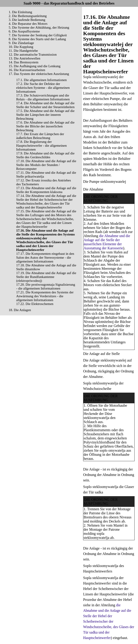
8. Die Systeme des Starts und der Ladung (37, 39)
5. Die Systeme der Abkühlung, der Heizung (39, 27)
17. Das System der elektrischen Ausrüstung (39, 74)
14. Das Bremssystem (23, 62)
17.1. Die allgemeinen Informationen (41, 80)
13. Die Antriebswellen (24, 58)
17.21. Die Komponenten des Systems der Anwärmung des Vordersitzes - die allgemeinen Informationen (45, 296)
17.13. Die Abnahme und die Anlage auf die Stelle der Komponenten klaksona (46, 190)
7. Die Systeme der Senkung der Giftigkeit (38, 35)
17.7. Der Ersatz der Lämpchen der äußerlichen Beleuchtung (40, 136)
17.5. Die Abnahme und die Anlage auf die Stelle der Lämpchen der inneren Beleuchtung (45, 115)
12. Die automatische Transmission (33, 54)
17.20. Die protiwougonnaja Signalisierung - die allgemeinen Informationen (46, 286)
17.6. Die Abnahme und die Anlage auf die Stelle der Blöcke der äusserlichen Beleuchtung (45, 126)
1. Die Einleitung (20, 12)
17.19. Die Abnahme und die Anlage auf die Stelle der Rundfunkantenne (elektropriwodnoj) (46, 277)
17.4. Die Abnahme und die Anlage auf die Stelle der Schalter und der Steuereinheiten (45, 105)
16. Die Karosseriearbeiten (27, 70)
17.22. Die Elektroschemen (35, 304)
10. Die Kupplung (21, 47)
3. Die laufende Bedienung (27, 20)
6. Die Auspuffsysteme (24, 31)
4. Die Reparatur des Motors (28, 24)
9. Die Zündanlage (21, 43)
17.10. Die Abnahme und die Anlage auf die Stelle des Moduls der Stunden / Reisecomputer (46, 165)
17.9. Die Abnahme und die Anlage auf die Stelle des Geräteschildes (45, 155)
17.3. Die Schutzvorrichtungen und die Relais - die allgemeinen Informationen (43, 97)
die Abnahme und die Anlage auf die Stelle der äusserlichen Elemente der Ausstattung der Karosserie (107, 242)
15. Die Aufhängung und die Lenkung (34, 66)
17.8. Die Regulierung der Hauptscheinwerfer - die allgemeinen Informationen (41, 146)
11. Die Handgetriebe (23, 51)
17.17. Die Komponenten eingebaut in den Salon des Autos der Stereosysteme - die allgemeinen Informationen (45, 258)
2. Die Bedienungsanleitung (28, 16)
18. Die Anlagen (20, 310)
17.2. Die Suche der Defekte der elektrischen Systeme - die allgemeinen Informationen (43, 88)
